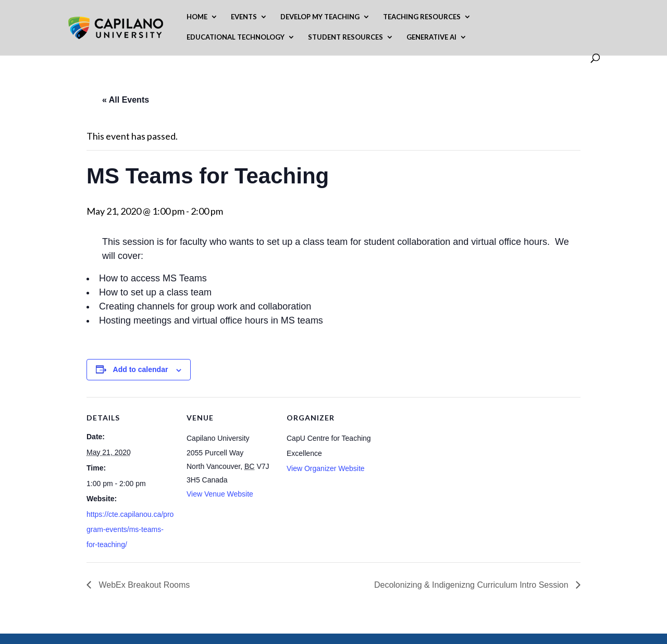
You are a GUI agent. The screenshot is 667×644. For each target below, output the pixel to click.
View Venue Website (220, 494)
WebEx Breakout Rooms (143, 585)
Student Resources (345, 37)
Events (244, 17)
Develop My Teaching (320, 17)
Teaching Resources (422, 17)
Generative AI (431, 37)
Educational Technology (236, 37)
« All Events (126, 100)
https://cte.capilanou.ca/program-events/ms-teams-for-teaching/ (130, 529)
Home (197, 17)
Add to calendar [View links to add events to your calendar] (141, 369)
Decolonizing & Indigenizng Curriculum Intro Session (472, 585)
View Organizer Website (326, 468)
